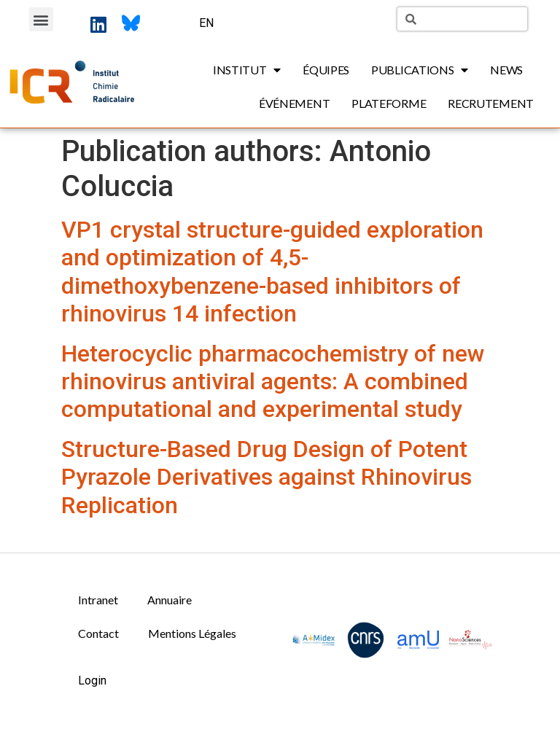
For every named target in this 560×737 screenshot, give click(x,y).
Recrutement (491, 103)
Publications (420, 70)
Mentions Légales (192, 633)
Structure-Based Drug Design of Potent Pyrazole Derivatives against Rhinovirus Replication (267, 477)
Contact (98, 633)
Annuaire (170, 600)
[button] (41, 19)
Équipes (326, 70)
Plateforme (389, 103)
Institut (247, 70)
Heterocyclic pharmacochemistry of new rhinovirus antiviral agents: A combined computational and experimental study (273, 382)
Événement (294, 103)
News (506, 70)
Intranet (98, 600)
